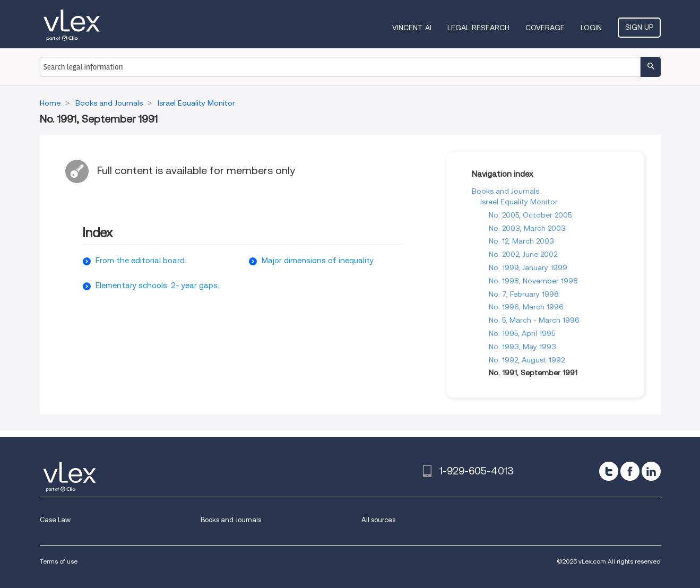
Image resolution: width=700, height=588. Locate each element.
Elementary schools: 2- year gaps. (157, 286)
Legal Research (478, 28)
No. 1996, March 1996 (526, 307)
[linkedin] (651, 471)
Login (591, 28)
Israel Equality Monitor (519, 202)
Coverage (545, 28)
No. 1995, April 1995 (522, 333)
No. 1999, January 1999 (528, 267)
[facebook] (630, 471)
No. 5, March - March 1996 (534, 320)
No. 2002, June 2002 (523, 254)
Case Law (55, 520)
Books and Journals (505, 191)
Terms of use (59, 561)
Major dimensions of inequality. (318, 261)
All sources (378, 520)
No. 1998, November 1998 (533, 281)
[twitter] (609, 471)
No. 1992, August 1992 (527, 360)
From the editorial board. (141, 261)
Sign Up (639, 27)
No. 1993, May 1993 (522, 347)
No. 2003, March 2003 (527, 228)
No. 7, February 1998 (524, 294)
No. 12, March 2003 (521, 241)
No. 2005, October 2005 (530, 215)
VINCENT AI (412, 28)
